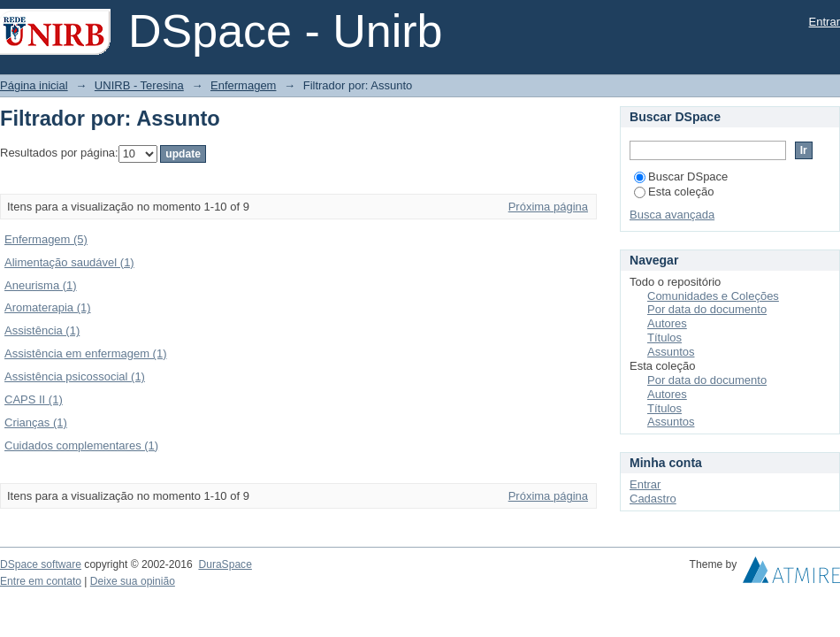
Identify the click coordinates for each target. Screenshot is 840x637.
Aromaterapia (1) (48, 307)
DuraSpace (225, 564)
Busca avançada (672, 215)
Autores (667, 323)
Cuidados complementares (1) (81, 445)
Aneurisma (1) (41, 285)
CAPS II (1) (34, 399)
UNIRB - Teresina (139, 85)
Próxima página (548, 207)
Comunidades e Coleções (713, 296)
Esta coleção (674, 192)
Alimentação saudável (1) (69, 262)
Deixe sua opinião (133, 581)
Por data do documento (707, 309)
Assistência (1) (42, 330)
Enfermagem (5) (46, 239)
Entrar (825, 22)
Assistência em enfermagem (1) (86, 353)
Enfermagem (243, 85)
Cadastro (653, 499)
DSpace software (41, 564)
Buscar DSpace (681, 177)
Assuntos (671, 352)
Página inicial (34, 85)
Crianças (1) (36, 422)
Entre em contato (41, 581)
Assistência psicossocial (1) (75, 376)
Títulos (664, 338)
